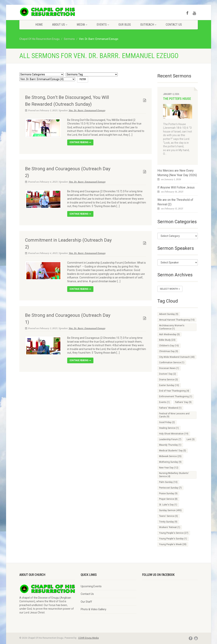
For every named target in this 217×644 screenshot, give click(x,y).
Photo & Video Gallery (94, 609)
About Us (60, 25)
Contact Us (174, 25)
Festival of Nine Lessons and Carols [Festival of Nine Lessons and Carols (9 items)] (174, 415)
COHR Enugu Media (88, 638)
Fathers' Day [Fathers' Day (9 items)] (183, 402)
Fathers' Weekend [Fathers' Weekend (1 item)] (170, 408)
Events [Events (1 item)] (164, 402)
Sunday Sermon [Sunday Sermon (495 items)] (170, 510)
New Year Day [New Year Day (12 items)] (169, 468)
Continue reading (80, 142)
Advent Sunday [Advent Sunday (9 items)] (169, 314)
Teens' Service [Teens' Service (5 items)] (168, 516)
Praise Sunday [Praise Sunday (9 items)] (168, 493)
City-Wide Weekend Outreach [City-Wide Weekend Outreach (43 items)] (177, 357)
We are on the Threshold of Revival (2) (175, 202)
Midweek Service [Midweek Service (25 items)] (170, 456)
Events (103, 25)
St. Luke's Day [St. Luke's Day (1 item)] (168, 505)
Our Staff (86, 602)
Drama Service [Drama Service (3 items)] (168, 380)
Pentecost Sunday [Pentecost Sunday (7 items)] (170, 488)
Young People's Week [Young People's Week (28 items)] (173, 544)
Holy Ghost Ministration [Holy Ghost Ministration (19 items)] (174, 434)
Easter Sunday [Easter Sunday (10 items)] (169, 385)
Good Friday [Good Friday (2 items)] (167, 422)
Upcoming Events (91, 586)
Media (82, 25)
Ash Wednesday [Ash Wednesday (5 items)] (169, 334)
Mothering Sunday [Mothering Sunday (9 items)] (170, 462)
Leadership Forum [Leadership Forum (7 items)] (170, 439)
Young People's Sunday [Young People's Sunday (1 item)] (173, 539)
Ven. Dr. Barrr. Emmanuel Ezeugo (87, 110)
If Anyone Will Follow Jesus (176, 187)
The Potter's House (177, 99)
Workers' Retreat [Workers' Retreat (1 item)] (170, 527)
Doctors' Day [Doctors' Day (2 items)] (168, 374)
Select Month (170, 289)
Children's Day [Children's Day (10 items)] (169, 346)
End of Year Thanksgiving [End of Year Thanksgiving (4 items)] (174, 391)
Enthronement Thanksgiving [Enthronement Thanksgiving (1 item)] (176, 396)
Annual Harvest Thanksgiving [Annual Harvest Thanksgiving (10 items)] (177, 320)
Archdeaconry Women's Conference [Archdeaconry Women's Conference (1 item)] (172, 327)
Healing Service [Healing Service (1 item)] (169, 428)
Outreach (148, 25)
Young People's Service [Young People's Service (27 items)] (174, 533)
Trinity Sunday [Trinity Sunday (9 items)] (168, 522)
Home (39, 25)
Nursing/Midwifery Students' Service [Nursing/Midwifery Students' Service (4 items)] (174, 475)
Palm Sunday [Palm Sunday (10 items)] (168, 482)
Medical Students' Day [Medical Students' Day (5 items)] (173, 451)
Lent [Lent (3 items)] (191, 439)
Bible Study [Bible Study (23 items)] (167, 340)
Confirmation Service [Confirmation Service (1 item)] (172, 363)
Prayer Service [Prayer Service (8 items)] (168, 499)
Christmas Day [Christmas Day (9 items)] (169, 351)
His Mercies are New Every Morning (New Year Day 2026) (177, 173)
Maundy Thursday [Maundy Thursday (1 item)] (170, 445)
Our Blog (125, 25)
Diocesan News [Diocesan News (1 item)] (169, 368)
